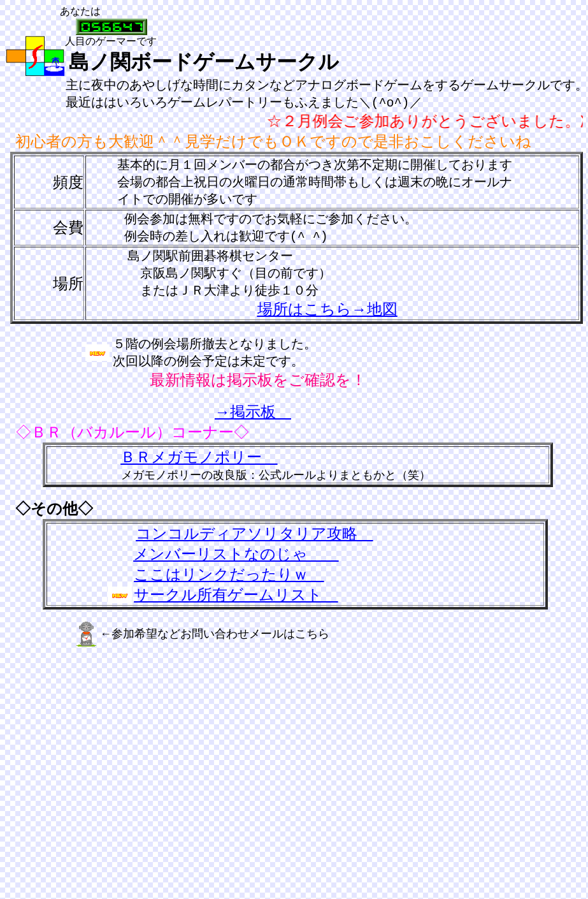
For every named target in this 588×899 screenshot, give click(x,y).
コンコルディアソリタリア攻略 (254, 541)
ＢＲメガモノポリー (199, 465)
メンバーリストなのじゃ (236, 562)
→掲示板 (253, 420)
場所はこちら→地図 (327, 316)
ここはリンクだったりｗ (229, 582)
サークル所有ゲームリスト (236, 603)
